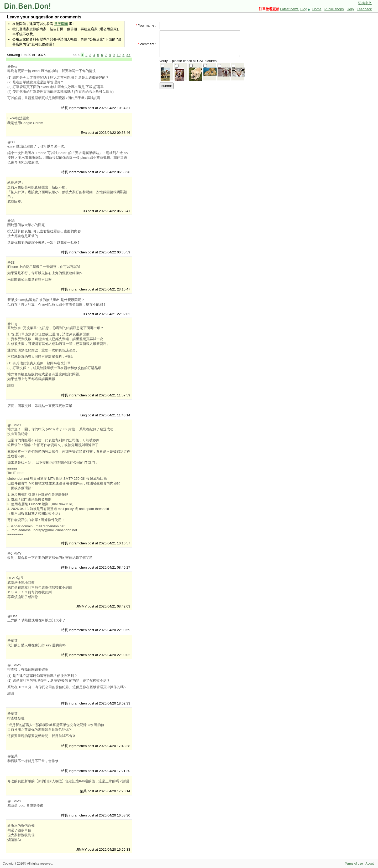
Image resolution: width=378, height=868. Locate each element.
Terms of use (354, 864)
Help (350, 9)
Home (317, 9)
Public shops (334, 9)
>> (128, 55)
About (369, 864)
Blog (304, 9)
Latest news (290, 9)
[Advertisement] (202, 123)
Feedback (364, 9)
